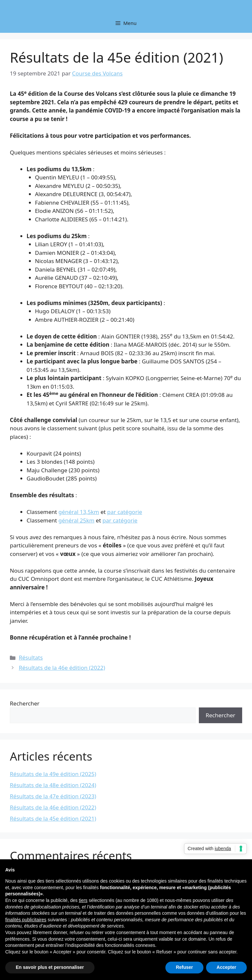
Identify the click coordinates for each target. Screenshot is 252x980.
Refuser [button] (184, 967)
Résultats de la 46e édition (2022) (62, 668)
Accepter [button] (226, 967)
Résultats (31, 657)
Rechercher (25, 703)
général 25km (76, 520)
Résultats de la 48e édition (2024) (53, 785)
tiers (83, 900)
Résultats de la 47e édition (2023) (53, 796)
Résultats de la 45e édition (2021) (53, 818)
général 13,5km (79, 512)
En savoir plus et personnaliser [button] (50, 967)
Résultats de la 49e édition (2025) (53, 774)
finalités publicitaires (26, 920)
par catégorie (125, 512)
